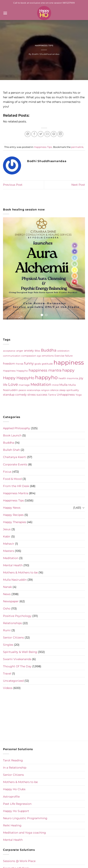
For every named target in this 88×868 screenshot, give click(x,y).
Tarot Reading (13, 760)
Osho (7, 608)
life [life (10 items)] (5, 385)
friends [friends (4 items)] (20, 364)
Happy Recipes (13, 515)
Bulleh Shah (11, 450)
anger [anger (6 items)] (20, 351)
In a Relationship (15, 768)
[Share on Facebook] (34, 134)
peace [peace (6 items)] (22, 390)
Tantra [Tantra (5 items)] (52, 395)
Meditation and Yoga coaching (24, 833)
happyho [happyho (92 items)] (46, 377)
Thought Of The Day (17, 666)
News (7, 594)
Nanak (7, 587)
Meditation (11, 558)
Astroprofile (11, 797)
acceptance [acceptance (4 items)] (9, 351)
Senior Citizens (13, 637)
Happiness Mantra (16, 493)
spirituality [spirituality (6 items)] (73, 390)
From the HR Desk (16, 486)
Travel (7, 674)
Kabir (7, 536)
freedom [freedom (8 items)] (9, 364)
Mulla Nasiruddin (15, 580)
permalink (77, 147)
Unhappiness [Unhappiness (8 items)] (66, 395)
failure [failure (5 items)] (69, 356)
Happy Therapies (15, 522)
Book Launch (12, 435)
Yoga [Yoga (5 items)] (79, 395)
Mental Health (13, 565)
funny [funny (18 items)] (29, 363)
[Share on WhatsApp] (28, 134)
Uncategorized (13, 681)
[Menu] (5, 13)
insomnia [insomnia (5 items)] (73, 378)
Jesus (7, 529)
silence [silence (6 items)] (54, 390)
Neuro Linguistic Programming (25, 818)
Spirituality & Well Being (20, 652)
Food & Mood (12, 479)
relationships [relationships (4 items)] (33, 390)
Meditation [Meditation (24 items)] (41, 384)
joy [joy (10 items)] (81, 378)
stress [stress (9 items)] (32, 395)
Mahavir (9, 544)
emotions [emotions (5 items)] (48, 356)
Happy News (12, 508)
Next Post (78, 185)
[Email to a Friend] (47, 134)
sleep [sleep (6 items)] (62, 390)
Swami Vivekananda (17, 659)
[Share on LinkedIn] (60, 134)
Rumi (7, 630)
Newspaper (11, 601)
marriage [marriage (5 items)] (24, 385)
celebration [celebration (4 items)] (63, 351)
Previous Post (13, 185)
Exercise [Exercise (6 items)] (59, 356)
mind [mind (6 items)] (55, 385)
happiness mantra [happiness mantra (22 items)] (45, 370)
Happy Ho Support (16, 811)
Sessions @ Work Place (19, 861)
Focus (7, 472)
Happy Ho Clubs (14, 789)
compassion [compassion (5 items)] (29, 356)
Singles (8, 645)
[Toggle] (84, 508)
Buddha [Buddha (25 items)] (49, 350)
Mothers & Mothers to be (20, 572)
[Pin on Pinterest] (54, 134)
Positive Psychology (17, 616)
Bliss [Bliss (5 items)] (37, 351)
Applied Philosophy (17, 428)
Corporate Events (15, 464)
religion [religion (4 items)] (45, 390)
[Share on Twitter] (41, 134)
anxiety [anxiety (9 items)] (29, 351)
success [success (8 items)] (42, 395)
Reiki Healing (12, 825)
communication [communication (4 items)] (12, 356)
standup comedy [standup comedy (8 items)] (15, 395)
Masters (9, 551)
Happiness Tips (44, 46)
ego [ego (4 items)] (39, 356)
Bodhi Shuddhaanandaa (46, 54)
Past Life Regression (17, 804)
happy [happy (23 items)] (68, 370)
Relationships (12, 623)
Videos (8, 688)
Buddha (9, 443)
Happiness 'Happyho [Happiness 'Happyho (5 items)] (15, 371)
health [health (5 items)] (62, 378)
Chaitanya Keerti (15, 457)
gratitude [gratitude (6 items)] (47, 364)
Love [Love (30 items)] (13, 384)
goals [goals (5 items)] (38, 364)
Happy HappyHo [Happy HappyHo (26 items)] (19, 378)
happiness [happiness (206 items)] (69, 362)
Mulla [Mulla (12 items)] (63, 385)
